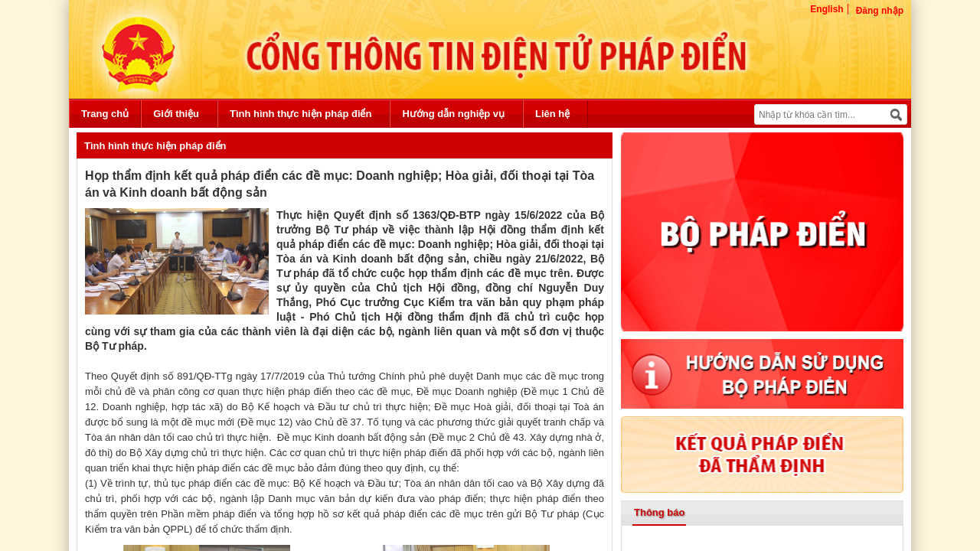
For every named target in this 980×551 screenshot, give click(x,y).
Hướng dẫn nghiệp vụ (453, 114)
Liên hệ (552, 114)
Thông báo (659, 512)
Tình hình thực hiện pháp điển (301, 114)
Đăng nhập (880, 11)
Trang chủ (105, 114)
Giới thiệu (176, 114)
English (826, 9)
